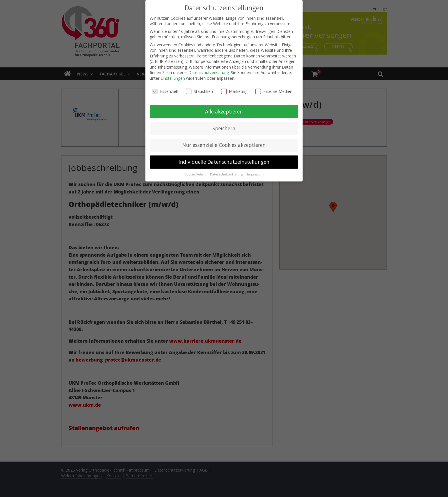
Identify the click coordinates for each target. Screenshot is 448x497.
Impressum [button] (255, 173)
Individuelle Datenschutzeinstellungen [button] (224, 160)
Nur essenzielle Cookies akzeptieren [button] (224, 143)
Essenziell (165, 89)
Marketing (234, 89)
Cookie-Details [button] (195, 173)
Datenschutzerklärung (209, 71)
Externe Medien (274, 89)
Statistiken (199, 89)
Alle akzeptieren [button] (224, 109)
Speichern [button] (224, 126)
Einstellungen (173, 76)
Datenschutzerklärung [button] (227, 173)
